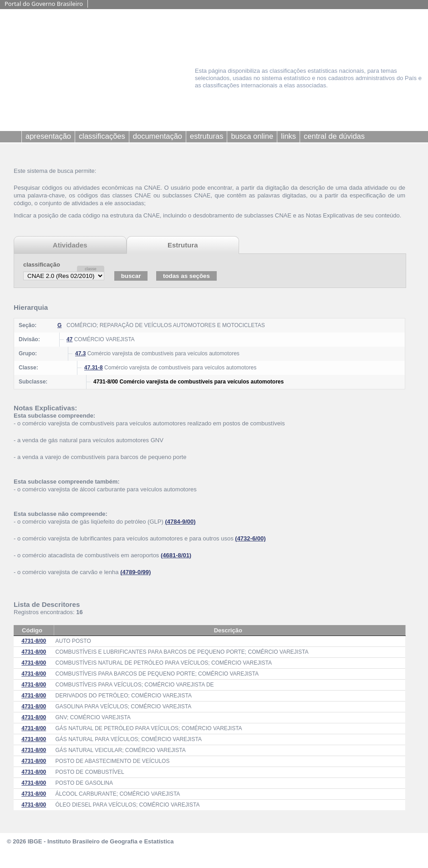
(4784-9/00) (180, 522)
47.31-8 (94, 368)
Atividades (70, 245)
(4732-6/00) (250, 538)
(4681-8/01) (176, 555)
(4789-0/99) (135, 572)
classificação (42, 265)
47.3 (80, 353)
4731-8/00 (34, 641)
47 (69, 339)
